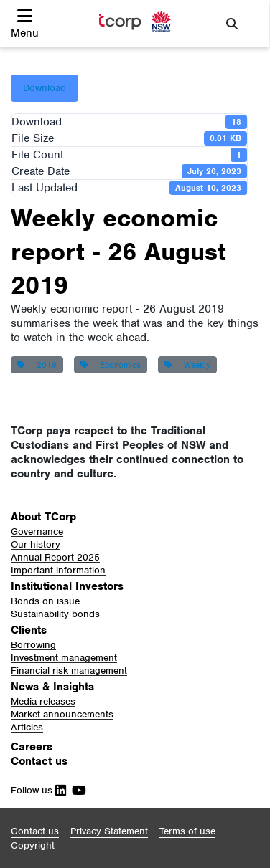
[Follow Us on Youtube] (76, 790)
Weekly (187, 365)
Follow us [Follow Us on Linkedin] (38, 790)
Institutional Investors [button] (67, 586)
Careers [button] (32, 747)
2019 (37, 365)
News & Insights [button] (52, 687)
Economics (111, 365)
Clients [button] (29, 630)
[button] (25, 24)
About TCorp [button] (43, 517)
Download (45, 88)
